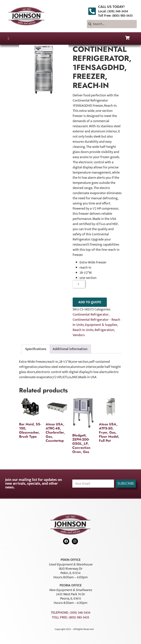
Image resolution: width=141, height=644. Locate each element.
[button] (9, 39)
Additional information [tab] (70, 349)
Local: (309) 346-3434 (113, 11)
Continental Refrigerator (91, 315)
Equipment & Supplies (101, 325)
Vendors (79, 335)
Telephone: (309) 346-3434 (71, 613)
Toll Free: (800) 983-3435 (115, 16)
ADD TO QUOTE (90, 302)
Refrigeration (104, 330)
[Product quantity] (79, 284)
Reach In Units (83, 330)
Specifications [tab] (36, 349)
